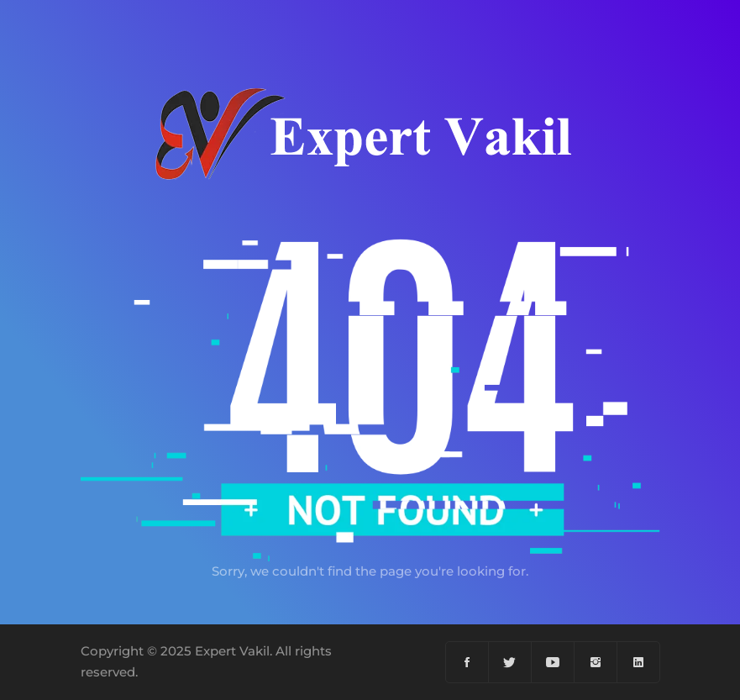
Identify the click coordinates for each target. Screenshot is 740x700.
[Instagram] (596, 662)
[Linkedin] (638, 662)
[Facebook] (467, 662)
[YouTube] (553, 662)
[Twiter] (510, 662)
